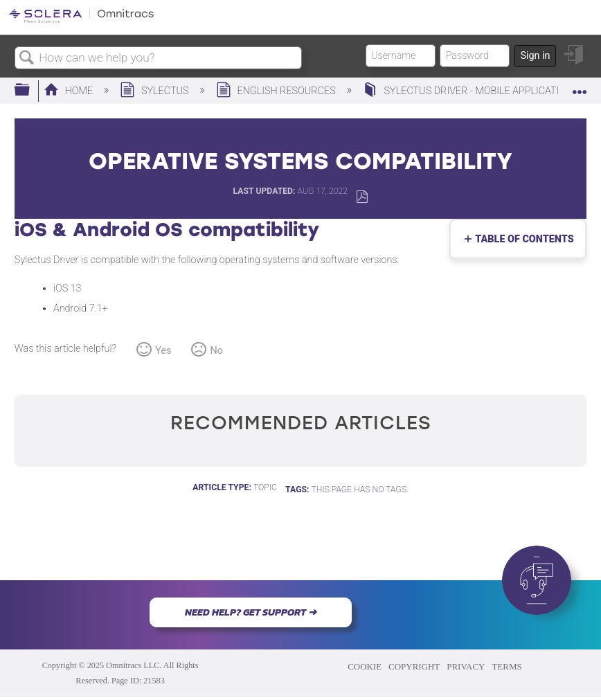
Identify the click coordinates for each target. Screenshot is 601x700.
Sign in (535, 56)
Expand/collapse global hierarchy (31, 90)
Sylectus (155, 91)
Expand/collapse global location (580, 86)
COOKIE (365, 666)
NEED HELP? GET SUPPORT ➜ (251, 612)
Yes (163, 351)
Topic (265, 487)
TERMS (506, 666)
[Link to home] (81, 20)
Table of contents (521, 239)
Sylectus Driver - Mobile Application (469, 91)
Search (27, 59)
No (217, 351)
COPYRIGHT (414, 666)
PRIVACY (466, 666)
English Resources (277, 91)
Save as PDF (362, 197)
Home (70, 91)
